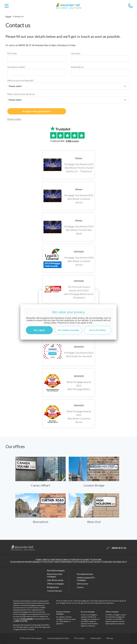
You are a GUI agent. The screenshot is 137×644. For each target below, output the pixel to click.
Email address (77, 67)
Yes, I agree (39, 330)
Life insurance (83, 584)
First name (12, 53)
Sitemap (110, 638)
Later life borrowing (55, 580)
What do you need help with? (20, 81)
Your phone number (16, 67)
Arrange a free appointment (37, 111)
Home (8, 16)
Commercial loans (55, 591)
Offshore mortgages (56, 584)
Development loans (85, 574)
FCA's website (27, 619)
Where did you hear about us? (21, 94)
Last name (76, 53)
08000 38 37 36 (26, 45)
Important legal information (58, 638)
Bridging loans (53, 587)
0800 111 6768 (21, 621)
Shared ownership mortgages (55, 575)
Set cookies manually (68, 330)
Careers (80, 587)
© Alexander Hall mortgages (31, 638)
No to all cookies (98, 330)
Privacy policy (14, 119)
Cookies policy (96, 638)
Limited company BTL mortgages (86, 579)
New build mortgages (56, 571)
